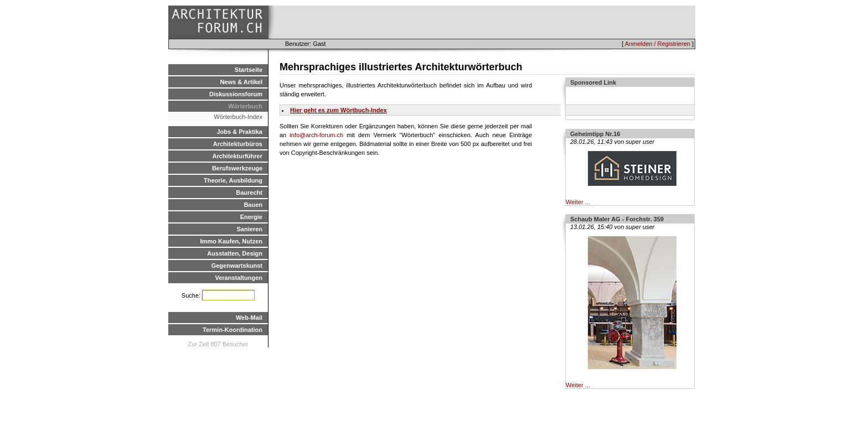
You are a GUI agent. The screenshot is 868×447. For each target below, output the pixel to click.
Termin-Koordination (232, 330)
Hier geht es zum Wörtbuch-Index (339, 110)
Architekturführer (237, 156)
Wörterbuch (245, 106)
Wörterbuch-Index (238, 117)
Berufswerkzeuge (237, 168)
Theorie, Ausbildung (233, 180)
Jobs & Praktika (239, 132)
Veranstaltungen (239, 278)
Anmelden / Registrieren (658, 44)
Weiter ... (578, 202)
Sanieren (250, 229)
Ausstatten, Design (235, 253)
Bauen (253, 205)
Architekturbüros (238, 144)
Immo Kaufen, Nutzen (231, 241)
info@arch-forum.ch (316, 135)
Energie (251, 217)
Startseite (249, 70)
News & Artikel (241, 82)
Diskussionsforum (236, 94)
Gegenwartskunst (237, 266)
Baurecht (249, 193)
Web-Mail (249, 318)
